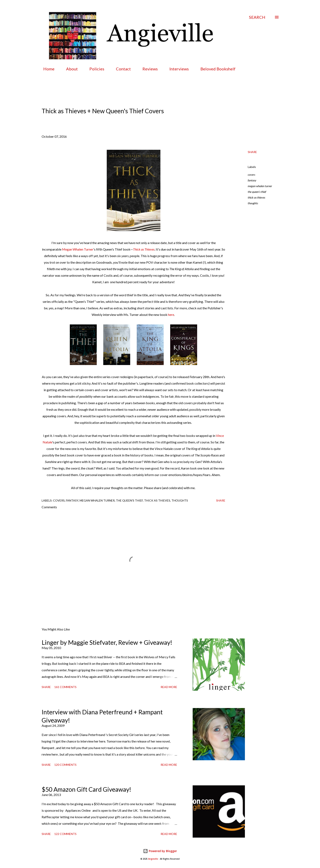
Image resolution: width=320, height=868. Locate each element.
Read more (169, 687)
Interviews (177, 69)
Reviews (148, 69)
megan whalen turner (260, 186)
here (171, 315)
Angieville (153, 859)
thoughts (253, 203)
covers (251, 175)
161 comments (65, 687)
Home (46, 69)
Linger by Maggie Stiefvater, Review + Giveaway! (107, 642)
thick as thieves (256, 197)
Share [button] (252, 152)
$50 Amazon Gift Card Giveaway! (86, 789)
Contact (121, 69)
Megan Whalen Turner (78, 249)
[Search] (257, 17)
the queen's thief (257, 192)
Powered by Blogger (160, 851)
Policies (94, 69)
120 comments (65, 765)
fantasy (252, 180)
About (69, 69)
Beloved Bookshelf (216, 69)
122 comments (65, 834)
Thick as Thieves (144, 249)
